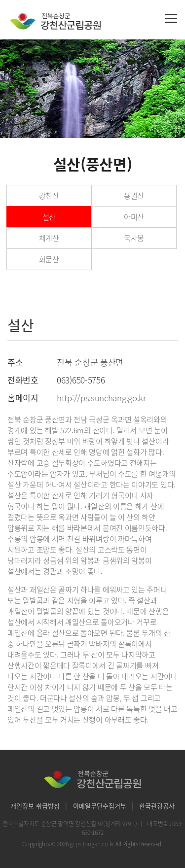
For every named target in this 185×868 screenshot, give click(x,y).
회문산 (49, 259)
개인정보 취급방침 (35, 806)
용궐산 (134, 196)
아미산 (134, 217)
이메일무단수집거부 (100, 806)
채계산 (49, 238)
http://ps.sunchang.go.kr (101, 398)
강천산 (49, 196)
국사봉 (134, 238)
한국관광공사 (157, 806)
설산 (49, 217)
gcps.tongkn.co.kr (92, 844)
